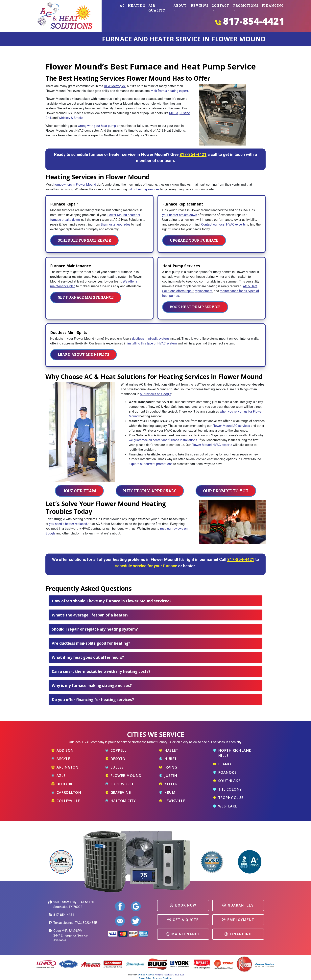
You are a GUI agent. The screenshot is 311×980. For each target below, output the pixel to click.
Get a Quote (183, 920)
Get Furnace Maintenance (86, 297)
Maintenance (183, 934)
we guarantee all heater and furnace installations (163, 440)
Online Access (146, 975)
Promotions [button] (246, 5)
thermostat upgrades (116, 224)
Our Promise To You (226, 491)
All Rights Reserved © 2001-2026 (169, 975)
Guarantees (238, 905)
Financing (273, 5)
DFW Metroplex (115, 86)
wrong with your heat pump (97, 126)
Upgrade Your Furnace (194, 240)
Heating (137, 5)
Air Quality (157, 8)
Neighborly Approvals (150, 491)
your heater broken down (180, 215)
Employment (238, 920)
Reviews (200, 5)
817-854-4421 (254, 21)
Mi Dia (174, 113)
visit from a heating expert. (170, 91)
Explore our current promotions (151, 464)
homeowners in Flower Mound (75, 185)
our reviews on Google (156, 394)
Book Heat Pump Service (195, 307)
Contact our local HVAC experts (224, 224)
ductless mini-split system (150, 339)
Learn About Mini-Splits (84, 354)
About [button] (180, 5)
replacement (204, 291)
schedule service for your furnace (146, 566)
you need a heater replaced (68, 524)
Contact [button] (220, 5)
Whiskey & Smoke (71, 118)
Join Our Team (79, 491)
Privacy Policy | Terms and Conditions (155, 978)
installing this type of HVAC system (152, 343)
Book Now (183, 905)
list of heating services (144, 189)
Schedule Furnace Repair (84, 240)
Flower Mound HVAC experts (212, 445)
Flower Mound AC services (231, 426)
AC (122, 5)
